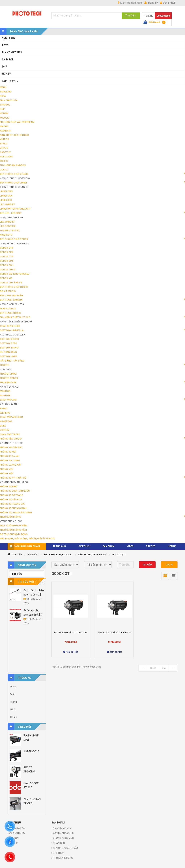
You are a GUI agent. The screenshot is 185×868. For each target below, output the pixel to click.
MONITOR (5, 391)
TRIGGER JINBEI (8, 374)
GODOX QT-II (7, 256)
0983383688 (163, 16)
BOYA (5, 45)
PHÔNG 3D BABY (9, 486)
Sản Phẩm (33, 555)
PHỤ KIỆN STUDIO (62, 858)
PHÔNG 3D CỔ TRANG (12, 495)
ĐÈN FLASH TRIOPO (10, 313)
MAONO (4, 126)
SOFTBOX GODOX (9, 339)
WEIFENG (5, 413)
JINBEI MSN (6, 196)
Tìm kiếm (147, 565)
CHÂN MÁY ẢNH (8, 400)
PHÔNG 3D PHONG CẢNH (13, 508)
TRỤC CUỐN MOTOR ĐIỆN (13, 526)
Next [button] (42, 582)
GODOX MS (6, 278)
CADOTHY (5, 152)
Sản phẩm (108, 546)
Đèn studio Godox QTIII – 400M (71, 632)
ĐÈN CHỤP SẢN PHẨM (12, 296)
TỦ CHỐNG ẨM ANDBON (13, 165)
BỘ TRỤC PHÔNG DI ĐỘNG (14, 534)
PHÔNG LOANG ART (11, 465)
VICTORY (5, 430)
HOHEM (7, 74)
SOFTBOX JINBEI (9, 356)
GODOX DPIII (7, 252)
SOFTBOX (58, 853)
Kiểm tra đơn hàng (130, 3)
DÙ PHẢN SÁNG (8, 352)
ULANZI (4, 170)
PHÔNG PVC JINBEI (10, 460)
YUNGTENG (6, 421)
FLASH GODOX (8, 309)
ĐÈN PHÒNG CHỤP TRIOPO (14, 287)
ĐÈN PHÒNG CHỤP (63, 833)
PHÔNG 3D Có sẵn (10, 456)
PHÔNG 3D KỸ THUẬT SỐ (13, 478)
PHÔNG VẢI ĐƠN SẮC (11, 447)
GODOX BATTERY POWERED (15, 274)
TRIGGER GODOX (9, 378)
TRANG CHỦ (59, 546)
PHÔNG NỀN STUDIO (11, 439)
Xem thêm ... (10, 81)
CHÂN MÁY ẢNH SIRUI (12, 417)
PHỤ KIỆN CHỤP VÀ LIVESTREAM (17, 122)
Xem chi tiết (71, 652)
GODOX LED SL (8, 270)
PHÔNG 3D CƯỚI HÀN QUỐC (15, 491)
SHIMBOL (8, 60)
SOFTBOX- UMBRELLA (12, 330)
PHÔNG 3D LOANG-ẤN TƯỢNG (16, 513)
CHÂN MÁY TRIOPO (10, 434)
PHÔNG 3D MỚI (8, 452)
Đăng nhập (168, 3)
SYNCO (4, 144)
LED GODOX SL (8, 226)
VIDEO (130, 546)
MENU (3, 87)
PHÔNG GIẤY (7, 473)
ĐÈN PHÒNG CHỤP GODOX (14, 239)
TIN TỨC (151, 546)
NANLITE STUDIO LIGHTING (14, 135)
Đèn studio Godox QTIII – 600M (114, 632)
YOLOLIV (5, 118)
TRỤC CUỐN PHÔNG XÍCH (13, 530)
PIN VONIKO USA (12, 52)
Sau (164, 668)
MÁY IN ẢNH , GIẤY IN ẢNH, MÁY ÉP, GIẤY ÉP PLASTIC (27, 539)
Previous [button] (38, 582)
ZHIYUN (4, 148)
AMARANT (6, 131)
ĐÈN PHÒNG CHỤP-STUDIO (14, 174)
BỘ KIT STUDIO (8, 291)
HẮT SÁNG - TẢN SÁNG (12, 361)
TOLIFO (4, 161)
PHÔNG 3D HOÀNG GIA (12, 504)
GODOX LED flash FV (11, 283)
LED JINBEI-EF (7, 204)
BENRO (4, 408)
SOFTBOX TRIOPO (9, 348)
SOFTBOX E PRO (8, 343)
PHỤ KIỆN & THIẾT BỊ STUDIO (15, 317)
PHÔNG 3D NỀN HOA (11, 500)
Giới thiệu (84, 546)
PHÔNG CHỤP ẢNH (63, 838)
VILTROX (4, 139)
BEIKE (3, 426)
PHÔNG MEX (7, 469)
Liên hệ (172, 546)
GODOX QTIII (7, 248)
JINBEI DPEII (6, 191)
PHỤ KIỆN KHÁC (8, 382)
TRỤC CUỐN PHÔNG (11, 517)
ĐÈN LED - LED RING (11, 213)
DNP (5, 67)
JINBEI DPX (6, 200)
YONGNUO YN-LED (10, 230)
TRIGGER (5, 365)
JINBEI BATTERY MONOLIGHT (15, 209)
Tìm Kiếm (131, 16)
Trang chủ (16, 555)
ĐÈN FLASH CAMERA (11, 300)
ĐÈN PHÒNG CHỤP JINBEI (13, 183)
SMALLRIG (8, 38)
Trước (153, 668)
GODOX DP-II (7, 261)
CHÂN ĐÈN (58, 843)
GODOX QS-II (7, 265)
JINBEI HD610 (31, 751)
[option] (27, 607)
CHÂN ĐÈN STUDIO (10, 326)
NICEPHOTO (6, 235)
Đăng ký (151, 3)
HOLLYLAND (7, 157)
